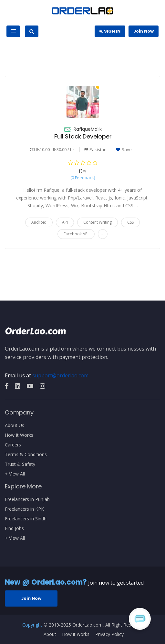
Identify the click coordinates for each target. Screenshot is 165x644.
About (50, 634)
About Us (15, 425)
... (103, 233)
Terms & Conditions (26, 455)
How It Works (19, 435)
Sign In (110, 31)
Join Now (144, 31)
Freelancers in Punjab (27, 499)
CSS (130, 222)
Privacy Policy (109, 634)
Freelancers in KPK (24, 509)
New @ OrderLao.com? (46, 582)
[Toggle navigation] (13, 31)
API (65, 222)
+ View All (15, 474)
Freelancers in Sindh (26, 519)
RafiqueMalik (88, 129)
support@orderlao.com (60, 375)
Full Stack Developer (83, 136)
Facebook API (76, 234)
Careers (13, 445)
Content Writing (98, 222)
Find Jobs (14, 528)
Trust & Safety (20, 464)
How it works (76, 634)
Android (39, 222)
